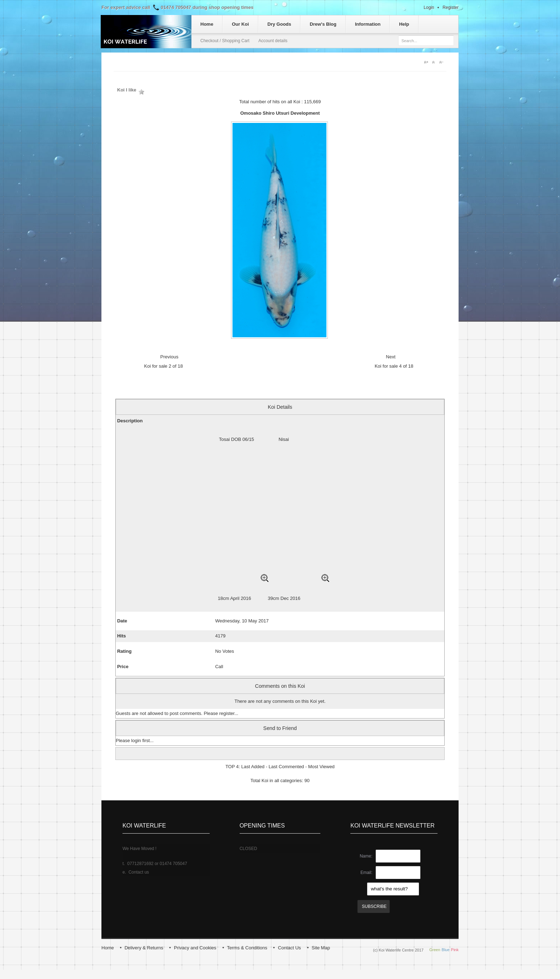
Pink (455, 950)
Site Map (321, 948)
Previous (169, 357)
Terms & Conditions (247, 948)
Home (108, 948)
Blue (446, 950)
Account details (273, 41)
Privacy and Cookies (195, 948)
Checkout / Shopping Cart (225, 41)
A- (443, 62)
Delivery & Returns (144, 948)
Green (435, 950)
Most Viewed (321, 767)
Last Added (253, 767)
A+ (426, 62)
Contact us (139, 872)
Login (429, 8)
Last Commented (286, 767)
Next (391, 357)
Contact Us (289, 948)
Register (451, 8)
